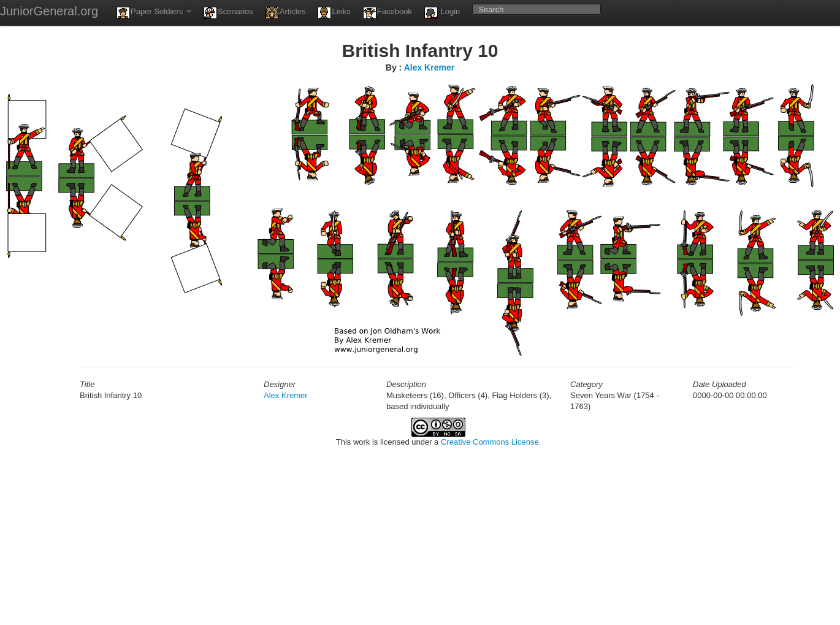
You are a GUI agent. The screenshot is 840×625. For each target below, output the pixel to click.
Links (334, 13)
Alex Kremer (430, 67)
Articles (286, 13)
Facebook (388, 13)
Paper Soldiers (154, 13)
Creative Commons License (490, 442)
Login (442, 13)
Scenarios (228, 13)
